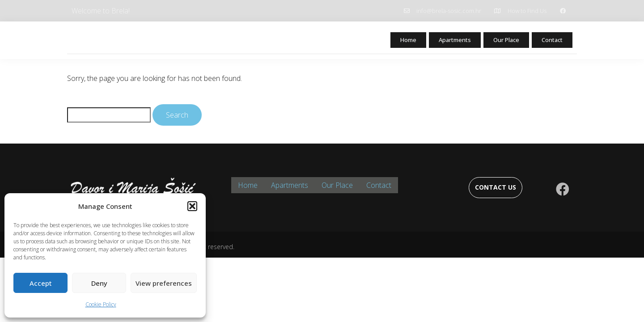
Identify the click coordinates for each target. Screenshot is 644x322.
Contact (551, 41)
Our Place (502, 41)
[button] (192, 206)
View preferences (164, 283)
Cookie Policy (101, 304)
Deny (99, 283)
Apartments (445, 41)
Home (395, 41)
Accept (41, 283)
